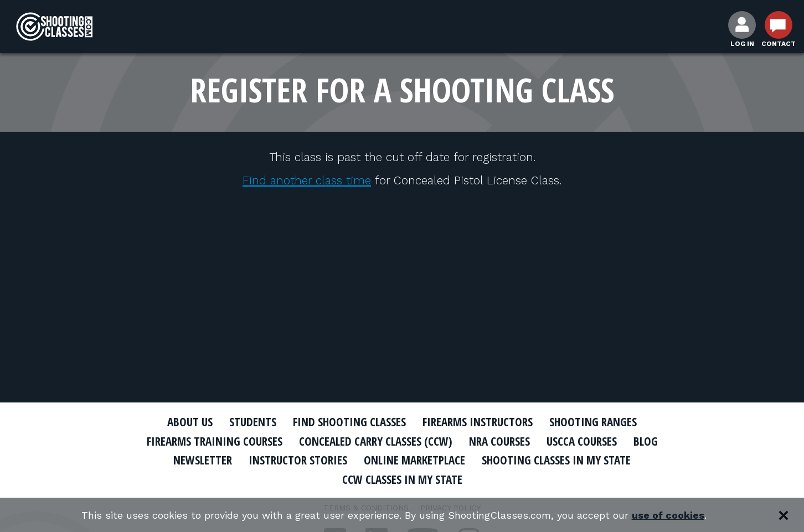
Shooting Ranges (593, 422)
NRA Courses (499, 441)
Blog (646, 441)
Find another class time (307, 180)
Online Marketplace (414, 460)
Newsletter (203, 460)
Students (253, 422)
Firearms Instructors (478, 422)
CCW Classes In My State (402, 479)
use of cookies (668, 515)
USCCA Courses (582, 441)
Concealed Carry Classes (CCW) (376, 441)
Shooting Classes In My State (556, 460)
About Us (190, 422)
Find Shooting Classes (349, 422)
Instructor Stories (298, 460)
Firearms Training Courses (215, 441)
